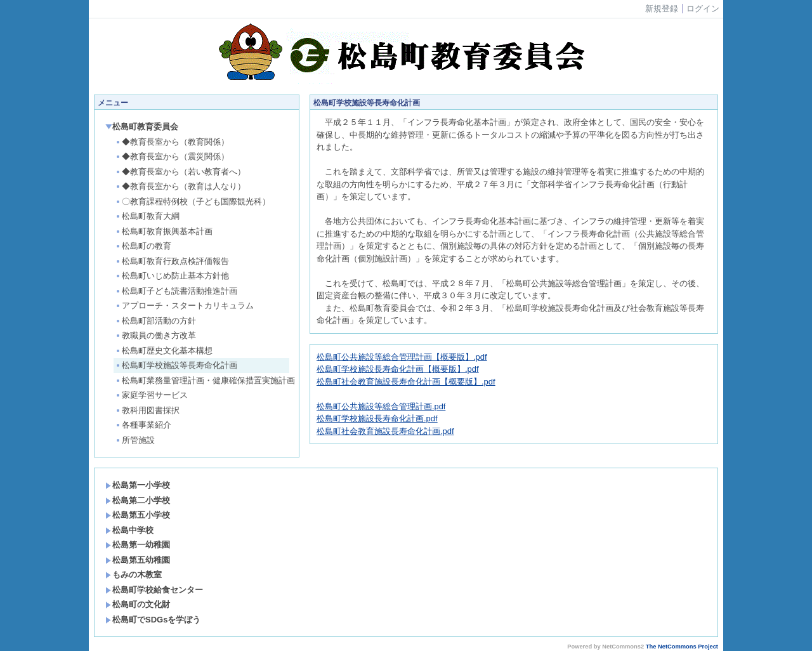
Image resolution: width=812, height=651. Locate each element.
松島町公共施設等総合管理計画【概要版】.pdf (402, 357)
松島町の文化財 (138, 604)
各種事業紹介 (143, 425)
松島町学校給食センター (154, 590)
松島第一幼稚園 (138, 545)
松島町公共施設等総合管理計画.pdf (381, 406)
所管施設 (135, 440)
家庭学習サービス (151, 395)
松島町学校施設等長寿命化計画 (176, 365)
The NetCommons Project (682, 647)
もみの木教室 (134, 575)
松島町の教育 (143, 246)
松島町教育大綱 (147, 216)
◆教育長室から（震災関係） (172, 156)
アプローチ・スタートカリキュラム (184, 306)
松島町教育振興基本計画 (164, 231)
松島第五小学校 (138, 515)
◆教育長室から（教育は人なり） (180, 186)
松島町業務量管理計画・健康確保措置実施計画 (202, 380)
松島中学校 (129, 530)
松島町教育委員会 (142, 127)
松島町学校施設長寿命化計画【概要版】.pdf (398, 369)
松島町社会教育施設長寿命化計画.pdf (385, 431)
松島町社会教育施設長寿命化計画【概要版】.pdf (406, 382)
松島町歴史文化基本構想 (164, 351)
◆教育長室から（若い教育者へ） (180, 172)
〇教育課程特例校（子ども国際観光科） (193, 201)
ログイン (703, 9)
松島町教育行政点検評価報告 (172, 261)
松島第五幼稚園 (138, 560)
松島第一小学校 (138, 485)
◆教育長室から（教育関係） (172, 142)
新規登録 (662, 9)
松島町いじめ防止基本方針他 (172, 276)
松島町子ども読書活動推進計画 (176, 291)
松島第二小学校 (138, 500)
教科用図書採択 (147, 410)
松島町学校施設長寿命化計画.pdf (377, 418)
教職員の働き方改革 (155, 335)
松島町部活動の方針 (155, 321)
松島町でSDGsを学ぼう (153, 620)
